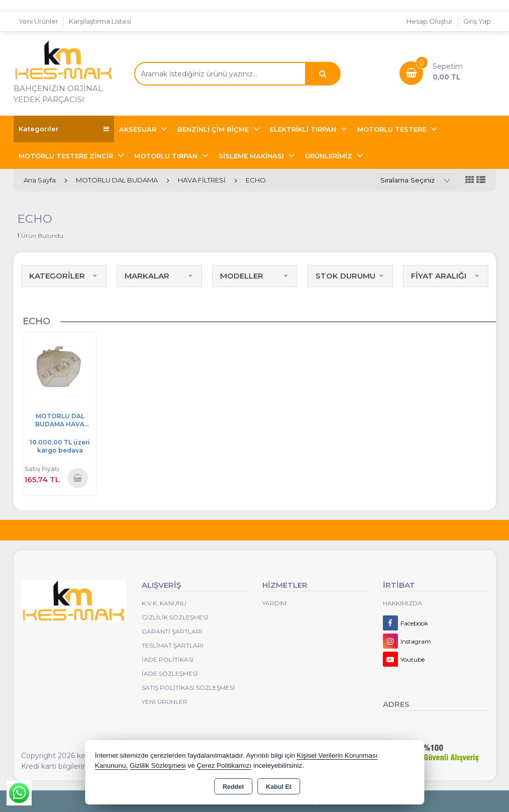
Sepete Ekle (78, 478)
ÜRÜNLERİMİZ (330, 156)
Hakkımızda (402, 603)
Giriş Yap (477, 21)
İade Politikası (168, 659)
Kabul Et (279, 787)
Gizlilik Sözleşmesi (175, 617)
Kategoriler (64, 129)
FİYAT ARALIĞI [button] (446, 276)
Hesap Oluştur (430, 21)
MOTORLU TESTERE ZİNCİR (67, 156)
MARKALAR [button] (159, 276)
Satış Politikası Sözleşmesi (188, 688)
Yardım (274, 603)
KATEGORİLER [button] (64, 276)
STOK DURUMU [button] (350, 276)
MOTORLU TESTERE (393, 129)
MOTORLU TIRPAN (167, 156)
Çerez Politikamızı (224, 765)
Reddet (233, 787)
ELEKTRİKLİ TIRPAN (304, 129)
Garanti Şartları (172, 631)
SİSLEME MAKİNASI (252, 156)
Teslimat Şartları (173, 645)
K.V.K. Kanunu (164, 603)
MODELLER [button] (255, 276)
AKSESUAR (139, 129)
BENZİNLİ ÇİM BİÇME (214, 129)
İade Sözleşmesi (170, 673)
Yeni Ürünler (165, 702)
